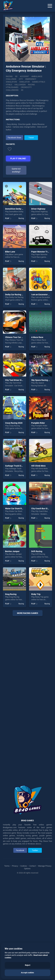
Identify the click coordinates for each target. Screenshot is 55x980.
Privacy (15, 866)
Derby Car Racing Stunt (16, 295)
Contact (33, 866)
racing (31, 85)
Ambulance (37, 76)
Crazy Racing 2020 (14, 423)
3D (16, 76)
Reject (28, 965)
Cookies (24, 866)
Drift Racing (37, 551)
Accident (24, 76)
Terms (7, 866)
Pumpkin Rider (38, 423)
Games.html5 (39, 82)
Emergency (31, 79)
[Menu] (50, 6)
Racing (9, 76)
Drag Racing (11, 594)
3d (22, 90)
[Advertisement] (27, 698)
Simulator (24, 82)
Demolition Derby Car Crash (18, 209)
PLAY (7, 218)
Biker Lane (10, 252)
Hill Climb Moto (38, 466)
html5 (9, 85)
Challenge (11, 79)
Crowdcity (26, 87)
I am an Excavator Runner (43, 295)
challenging (12, 90)
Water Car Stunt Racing (16, 508)
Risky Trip (36, 594)
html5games (12, 87)
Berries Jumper (12, 551)
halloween (20, 85)
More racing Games (28, 613)
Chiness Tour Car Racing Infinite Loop (23, 337)
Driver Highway (38, 209)
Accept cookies (27, 973)
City (21, 79)
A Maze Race (37, 337)
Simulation (11, 82)
